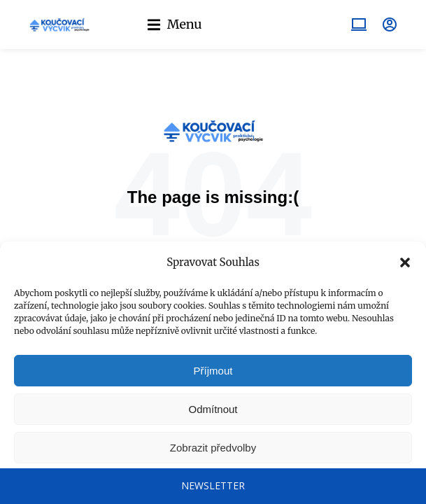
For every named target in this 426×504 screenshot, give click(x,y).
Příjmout (213, 371)
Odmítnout (213, 409)
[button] (405, 262)
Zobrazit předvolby (213, 448)
